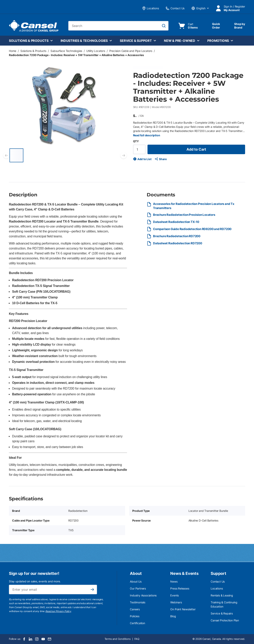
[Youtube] (43, 639)
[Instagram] (37, 639)
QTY (136, 141)
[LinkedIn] (30, 639)
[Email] (49, 639)
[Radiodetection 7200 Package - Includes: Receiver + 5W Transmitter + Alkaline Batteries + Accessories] (16, 155)
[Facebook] (24, 639)
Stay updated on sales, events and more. (35, 581)
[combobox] (118, 26)
